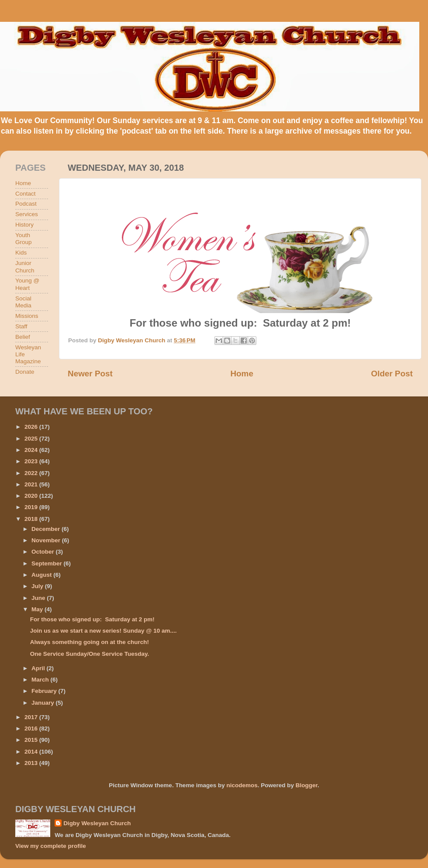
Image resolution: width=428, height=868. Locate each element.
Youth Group (24, 239)
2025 (32, 439)
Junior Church (25, 267)
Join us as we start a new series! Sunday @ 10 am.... (104, 631)
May (38, 609)
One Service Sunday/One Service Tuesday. (90, 654)
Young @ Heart (27, 284)
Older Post (392, 374)
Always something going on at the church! (90, 642)
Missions (27, 316)
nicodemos (242, 785)
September (48, 563)
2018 (32, 519)
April (39, 668)
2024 (32, 450)
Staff (21, 326)
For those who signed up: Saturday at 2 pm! (92, 619)
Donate (25, 372)
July (38, 586)
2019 (32, 507)
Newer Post (90, 374)
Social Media (23, 302)
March (41, 680)
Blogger (307, 785)
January (44, 703)
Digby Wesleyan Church (97, 823)
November (47, 540)
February (45, 691)
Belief (23, 337)
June (39, 598)
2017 (32, 717)
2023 (32, 461)
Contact (26, 194)
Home (242, 374)
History (24, 225)
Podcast (26, 204)
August (42, 575)
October (44, 552)
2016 (32, 728)
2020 (32, 496)
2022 (32, 473)
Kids (21, 253)
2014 (32, 752)
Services (27, 214)
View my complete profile (51, 846)
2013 (32, 763)
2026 (32, 427)
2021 (32, 484)
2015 (32, 740)
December (47, 529)
